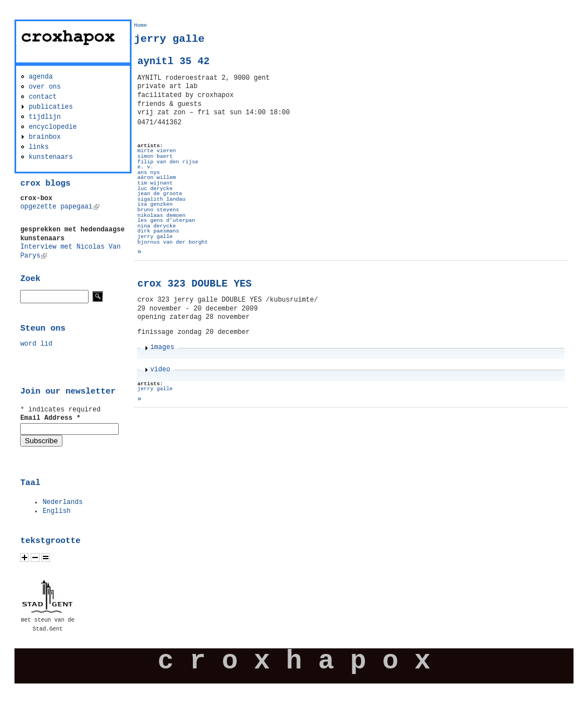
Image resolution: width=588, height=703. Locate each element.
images (162, 347)
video (160, 370)
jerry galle (155, 237)
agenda (40, 77)
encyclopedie (52, 127)
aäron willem (156, 178)
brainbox (45, 137)
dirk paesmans (158, 231)
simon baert (155, 156)
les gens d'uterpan (166, 220)
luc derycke (155, 189)
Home (140, 25)
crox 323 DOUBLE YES (194, 284)
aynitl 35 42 (173, 61)
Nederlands (62, 502)
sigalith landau (161, 199)
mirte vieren (156, 151)
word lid (36, 344)
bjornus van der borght (172, 242)
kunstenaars (50, 157)
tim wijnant (155, 183)
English (56, 511)
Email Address (50, 418)
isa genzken (155, 204)
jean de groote (160, 194)
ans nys (148, 173)
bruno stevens (158, 210)
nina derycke (156, 226)
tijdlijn (45, 117)
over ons (45, 87)
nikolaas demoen (161, 215)
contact (42, 97)
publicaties (50, 107)
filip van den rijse (167, 162)
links (38, 147)
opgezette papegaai (60, 207)
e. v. (145, 167)
